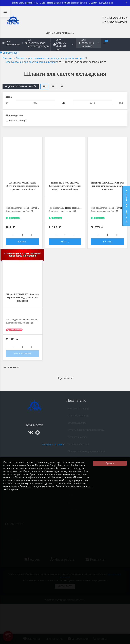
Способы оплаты (78, 420)
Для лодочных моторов (88, 43)
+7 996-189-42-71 (115, 22)
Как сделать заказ (78, 413)
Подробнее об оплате (53, 447)
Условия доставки (78, 448)
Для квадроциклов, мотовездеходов (38, 43)
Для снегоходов (13, 43)
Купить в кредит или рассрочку (86, 434)
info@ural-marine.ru (60, 33)
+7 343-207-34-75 (115, 18)
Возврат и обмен (78, 441)
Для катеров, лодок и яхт (63, 44)
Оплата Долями (77, 427)
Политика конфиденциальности (87, 455)
